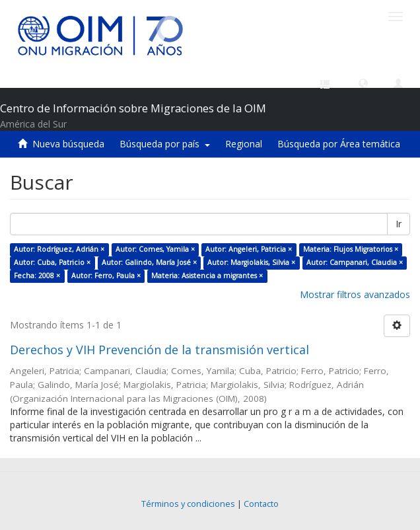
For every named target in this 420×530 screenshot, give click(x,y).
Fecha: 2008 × (37, 276)
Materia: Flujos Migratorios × (351, 249)
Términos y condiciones (188, 504)
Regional (244, 144)
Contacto (261, 504)
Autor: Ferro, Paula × (106, 276)
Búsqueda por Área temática (339, 144)
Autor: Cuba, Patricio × (52, 262)
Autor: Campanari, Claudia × (355, 262)
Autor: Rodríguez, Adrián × (59, 249)
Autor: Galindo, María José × (149, 262)
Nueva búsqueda (68, 144)
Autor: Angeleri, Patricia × (249, 249)
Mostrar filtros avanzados (355, 294)
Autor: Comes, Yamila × (155, 249)
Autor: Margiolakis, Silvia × (251, 262)
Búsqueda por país (165, 144)
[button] (363, 83)
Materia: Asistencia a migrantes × (207, 276)
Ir (399, 224)
